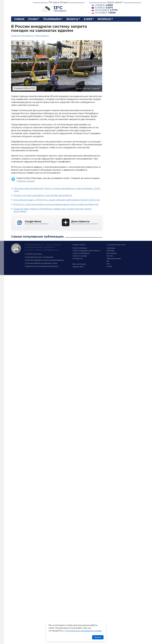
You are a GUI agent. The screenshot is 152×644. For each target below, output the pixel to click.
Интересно (104, 19)
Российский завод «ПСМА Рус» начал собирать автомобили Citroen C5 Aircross (57, 200)
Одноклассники (114, 258)
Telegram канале (26, 181)
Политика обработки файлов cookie (41, 263)
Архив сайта (78, 267)
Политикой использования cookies (83, 631)
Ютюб (109, 266)
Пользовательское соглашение (39, 257)
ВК (108, 261)
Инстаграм (112, 253)
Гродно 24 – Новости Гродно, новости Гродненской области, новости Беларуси (20, 8)
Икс (108, 264)
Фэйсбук (111, 251)
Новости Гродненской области (86, 251)
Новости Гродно (80, 248)
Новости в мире (80, 256)
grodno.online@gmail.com (48, 250)
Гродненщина (52, 19)
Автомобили (42, 36)
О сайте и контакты (33, 254)
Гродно (33, 19)
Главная (19, 19)
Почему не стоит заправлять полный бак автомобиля (43, 195)
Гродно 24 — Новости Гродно (16, 248)
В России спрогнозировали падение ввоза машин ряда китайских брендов (56, 204)
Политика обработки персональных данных (44, 260)
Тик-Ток (110, 256)
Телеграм (111, 248)
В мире (88, 19)
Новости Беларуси (81, 253)
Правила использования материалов (41, 266)
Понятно (98, 637)
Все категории (79, 264)
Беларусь (72, 19)
